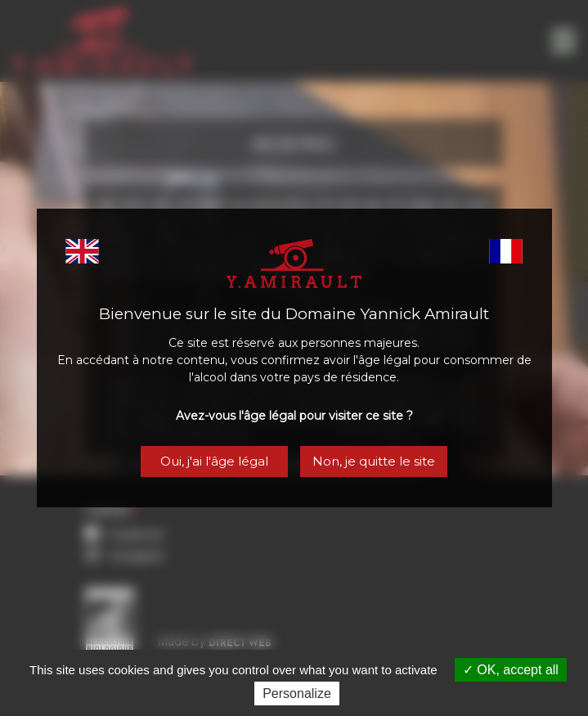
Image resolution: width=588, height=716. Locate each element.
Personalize (297, 693)
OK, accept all (511, 670)
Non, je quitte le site (374, 461)
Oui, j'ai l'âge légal (214, 461)
